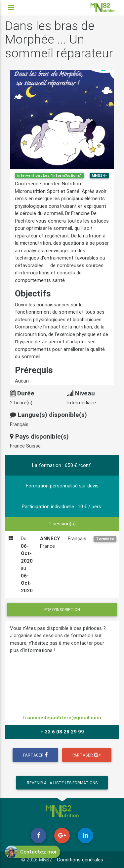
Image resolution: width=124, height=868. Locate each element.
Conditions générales (80, 860)
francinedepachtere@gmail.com (62, 717)
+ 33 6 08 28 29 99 (62, 732)
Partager (35, 755)
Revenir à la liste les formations (62, 783)
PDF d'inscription (62, 610)
